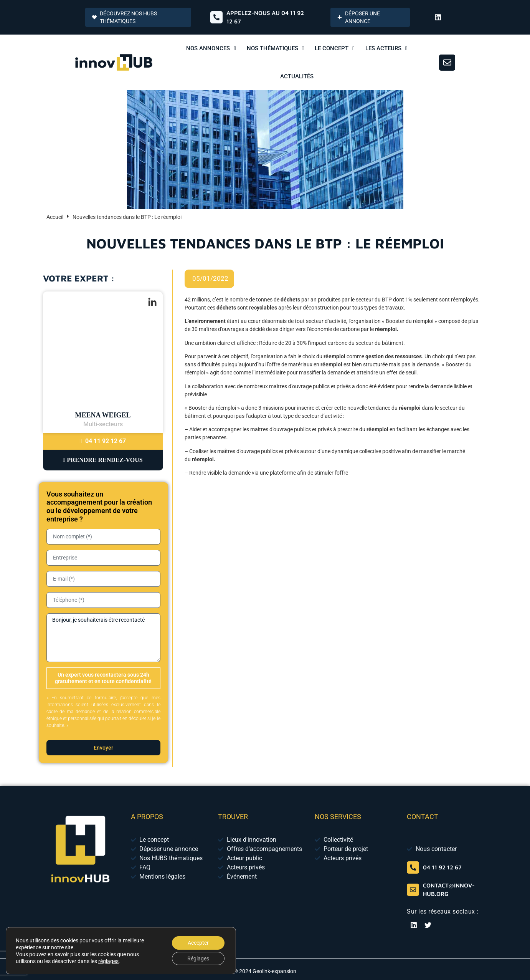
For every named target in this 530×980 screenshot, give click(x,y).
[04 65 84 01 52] (413, 867)
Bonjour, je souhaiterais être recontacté (103, 638)
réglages (108, 960)
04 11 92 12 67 (103, 441)
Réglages (197, 958)
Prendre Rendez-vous (103, 460)
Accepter (197, 942)
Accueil (55, 217)
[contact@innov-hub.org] (413, 890)
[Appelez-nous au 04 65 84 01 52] (216, 17)
